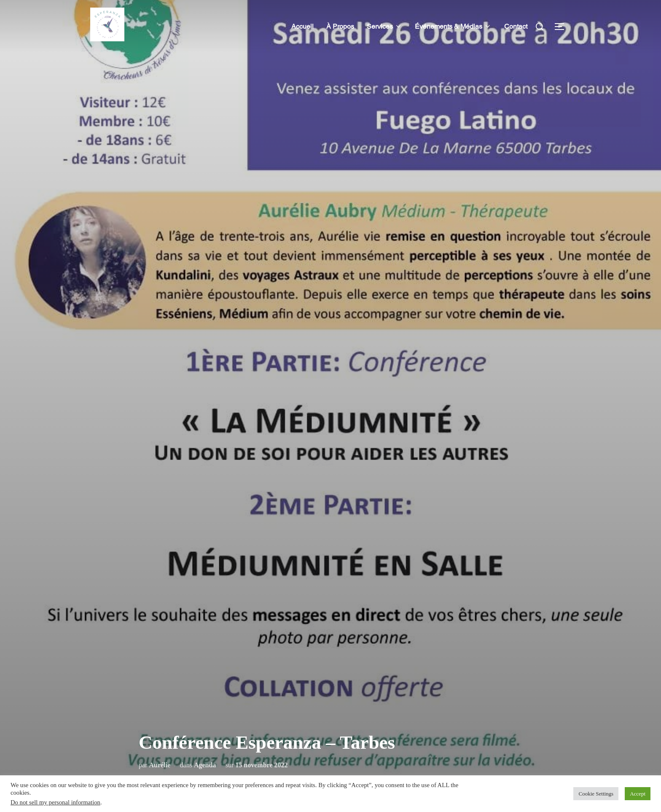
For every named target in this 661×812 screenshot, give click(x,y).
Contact (516, 26)
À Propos (340, 26)
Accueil (302, 26)
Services (384, 26)
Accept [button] (638, 794)
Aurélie (160, 765)
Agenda (205, 765)
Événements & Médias (453, 26)
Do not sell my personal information (55, 802)
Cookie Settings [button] (596, 794)
